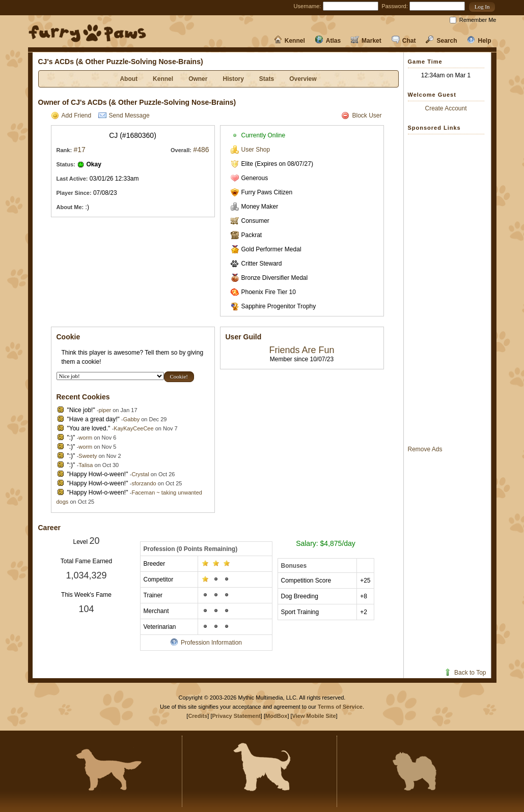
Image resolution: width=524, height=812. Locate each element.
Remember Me (478, 20)
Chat (404, 41)
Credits (198, 716)
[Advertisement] (449, 289)
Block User (361, 115)
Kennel (289, 41)
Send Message (124, 115)
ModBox (276, 716)
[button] (482, 7)
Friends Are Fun (301, 350)
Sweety (88, 456)
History (233, 79)
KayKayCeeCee (133, 428)
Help (479, 41)
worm (85, 438)
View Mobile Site (314, 716)
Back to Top (465, 673)
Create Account (446, 108)
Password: (394, 6)
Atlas (328, 41)
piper (105, 410)
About (129, 79)
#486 (201, 150)
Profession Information (206, 643)
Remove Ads (425, 449)
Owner (198, 79)
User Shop (251, 150)
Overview (303, 79)
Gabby (131, 419)
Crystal (140, 474)
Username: (308, 6)
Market (366, 41)
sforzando (144, 483)
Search (441, 41)
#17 (79, 150)
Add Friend (71, 115)
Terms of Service (340, 707)
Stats (267, 79)
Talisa (86, 465)
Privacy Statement (236, 716)
